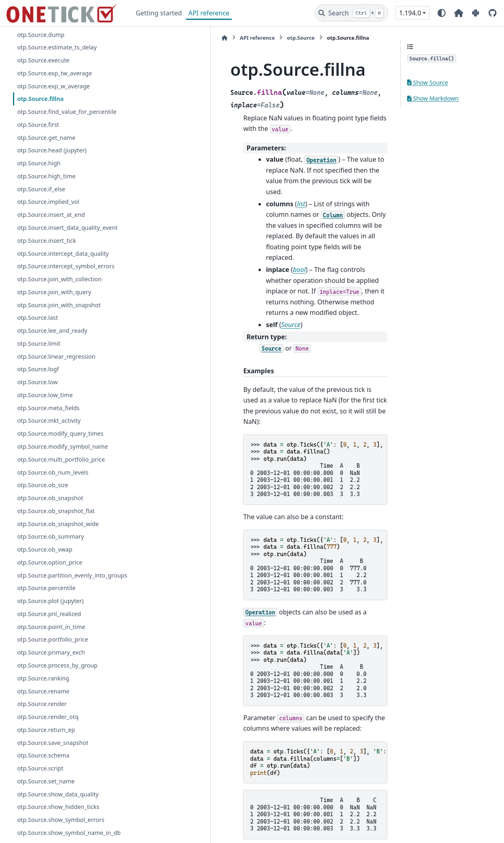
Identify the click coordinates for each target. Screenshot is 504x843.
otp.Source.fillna (40, 99)
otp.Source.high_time (46, 176)
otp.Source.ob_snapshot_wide (58, 524)
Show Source (428, 82)
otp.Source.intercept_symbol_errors (66, 266)
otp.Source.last (37, 318)
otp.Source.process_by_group (57, 675)
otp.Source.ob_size (43, 485)
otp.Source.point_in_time (51, 636)
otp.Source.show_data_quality (58, 803)
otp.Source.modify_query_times (60, 433)
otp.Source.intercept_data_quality (63, 254)
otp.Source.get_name (46, 138)
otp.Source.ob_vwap (45, 549)
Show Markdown (433, 98)
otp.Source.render (42, 714)
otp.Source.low (37, 382)
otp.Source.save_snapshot (53, 752)
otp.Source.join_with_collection (59, 279)
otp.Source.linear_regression (56, 356)
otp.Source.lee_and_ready (52, 331)
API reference (209, 13)
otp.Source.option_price (50, 562)
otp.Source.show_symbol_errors (61, 829)
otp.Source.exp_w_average (53, 86)
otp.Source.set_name (46, 791)
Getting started (159, 13)
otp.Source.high (39, 163)
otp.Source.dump (41, 35)
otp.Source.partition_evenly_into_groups (67, 580)
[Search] (351, 13)
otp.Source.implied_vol (48, 202)
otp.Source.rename (43, 701)
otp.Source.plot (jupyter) (50, 611)
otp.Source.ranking (43, 688)
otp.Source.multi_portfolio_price (61, 459)
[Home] (140, 38)
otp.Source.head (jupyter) (52, 150)
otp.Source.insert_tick (46, 241)
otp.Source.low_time (45, 395)
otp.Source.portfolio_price (52, 649)
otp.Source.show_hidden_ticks (58, 816)
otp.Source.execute (43, 60)
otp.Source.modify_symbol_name (62, 446)
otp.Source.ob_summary (50, 536)
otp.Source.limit (38, 343)
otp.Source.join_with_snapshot (59, 305)
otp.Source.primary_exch (51, 662)
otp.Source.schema (43, 765)
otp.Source (216, 38)
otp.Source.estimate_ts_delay (57, 47)
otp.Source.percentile (46, 598)
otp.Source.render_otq (48, 726)
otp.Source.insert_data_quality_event (67, 228)
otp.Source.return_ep (46, 739)
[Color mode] (442, 13)
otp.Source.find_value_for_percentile (67, 112)
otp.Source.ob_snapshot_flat (56, 511)
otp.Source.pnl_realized (49, 624)
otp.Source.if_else (41, 189)
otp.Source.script (40, 778)
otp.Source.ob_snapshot (50, 498)
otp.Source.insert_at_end (51, 215)
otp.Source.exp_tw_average (54, 73)
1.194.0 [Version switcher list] (410, 13)
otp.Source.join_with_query (54, 292)
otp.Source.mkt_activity (49, 420)
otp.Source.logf (38, 369)
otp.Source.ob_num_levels (53, 472)
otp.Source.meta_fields (48, 408)
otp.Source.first (38, 125)
